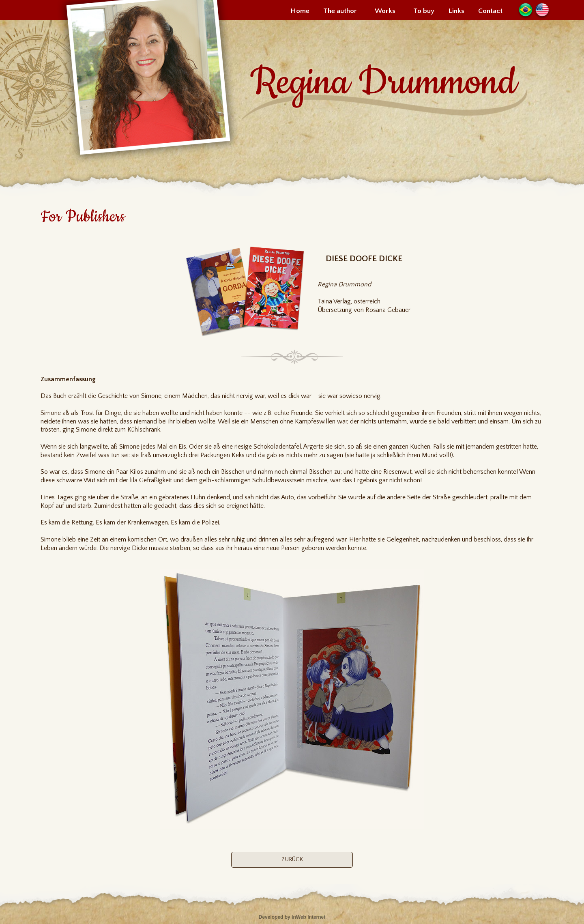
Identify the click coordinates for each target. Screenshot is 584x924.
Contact (490, 11)
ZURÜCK (292, 860)
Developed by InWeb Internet (292, 917)
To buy (424, 11)
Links (456, 11)
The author (340, 11)
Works (385, 11)
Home (300, 11)
